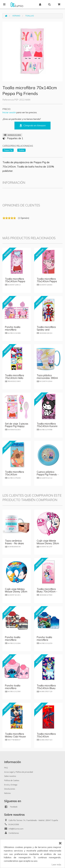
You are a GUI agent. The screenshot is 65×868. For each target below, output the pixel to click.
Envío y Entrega (11, 785)
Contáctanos (14, 833)
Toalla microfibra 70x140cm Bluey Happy (46, 688)
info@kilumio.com (16, 829)
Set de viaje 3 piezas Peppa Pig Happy (17, 425)
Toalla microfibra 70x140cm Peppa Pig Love (15, 282)
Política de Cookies (12, 780)
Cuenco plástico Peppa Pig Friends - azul (48, 475)
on (4, 218)
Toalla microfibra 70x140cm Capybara (14, 475)
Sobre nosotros (10, 776)
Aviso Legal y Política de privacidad (19, 772)
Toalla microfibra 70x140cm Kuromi (47, 425)
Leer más (56, 865)
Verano (16, 16)
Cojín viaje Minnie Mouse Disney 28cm (48, 542)
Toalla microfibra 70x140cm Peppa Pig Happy (47, 282)
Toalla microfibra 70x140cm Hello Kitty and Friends (14, 378)
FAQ (6, 768)
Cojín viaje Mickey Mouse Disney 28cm (16, 590)
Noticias (7, 793)
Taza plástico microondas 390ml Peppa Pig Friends (47, 378)
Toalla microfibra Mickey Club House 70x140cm (15, 737)
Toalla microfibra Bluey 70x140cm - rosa (47, 592)
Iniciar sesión (9, 112)
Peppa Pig (8, 150)
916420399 (14, 824)
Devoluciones (10, 789)
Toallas (30, 16)
